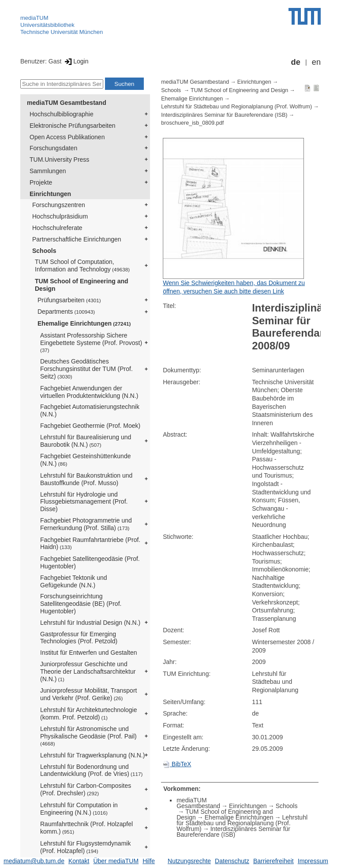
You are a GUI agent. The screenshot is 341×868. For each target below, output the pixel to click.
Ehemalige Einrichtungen (84, 323)
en (316, 62)
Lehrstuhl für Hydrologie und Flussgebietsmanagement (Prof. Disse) (84, 502)
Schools (44, 251)
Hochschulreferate (57, 228)
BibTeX (177, 764)
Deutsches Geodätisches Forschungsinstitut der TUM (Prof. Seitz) (86, 369)
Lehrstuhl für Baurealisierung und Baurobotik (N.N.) (86, 441)
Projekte (41, 182)
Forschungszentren (59, 205)
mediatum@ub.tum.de (34, 861)
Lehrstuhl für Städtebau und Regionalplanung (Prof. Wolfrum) (236, 107)
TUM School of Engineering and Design (82, 285)
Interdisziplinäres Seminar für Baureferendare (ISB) (224, 115)
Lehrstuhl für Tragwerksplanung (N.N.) (92, 755)
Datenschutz (232, 861)
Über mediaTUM (116, 861)
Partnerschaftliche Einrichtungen (77, 239)
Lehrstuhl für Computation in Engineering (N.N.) (79, 809)
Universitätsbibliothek (47, 25)
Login (76, 61)
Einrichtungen (50, 194)
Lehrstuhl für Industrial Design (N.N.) (90, 623)
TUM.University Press (59, 160)
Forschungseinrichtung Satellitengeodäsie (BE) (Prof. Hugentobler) (81, 604)
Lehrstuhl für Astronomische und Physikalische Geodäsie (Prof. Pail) (88, 736)
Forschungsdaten (53, 148)
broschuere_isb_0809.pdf (192, 123)
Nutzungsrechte (189, 861)
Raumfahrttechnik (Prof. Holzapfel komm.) (86, 828)
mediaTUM (34, 18)
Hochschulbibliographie (62, 114)
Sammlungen (48, 171)
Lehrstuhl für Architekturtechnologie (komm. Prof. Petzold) (88, 714)
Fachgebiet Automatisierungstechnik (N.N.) (90, 410)
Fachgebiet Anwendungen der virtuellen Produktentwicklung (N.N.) (89, 392)
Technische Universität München (62, 32)
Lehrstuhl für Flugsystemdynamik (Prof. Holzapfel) (85, 847)
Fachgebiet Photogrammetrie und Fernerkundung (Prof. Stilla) (86, 524)
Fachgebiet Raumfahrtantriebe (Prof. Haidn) (90, 543)
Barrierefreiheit (274, 861)
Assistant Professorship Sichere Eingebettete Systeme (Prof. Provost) (91, 342)
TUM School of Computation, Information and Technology (82, 265)
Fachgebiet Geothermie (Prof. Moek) (90, 426)
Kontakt (79, 861)
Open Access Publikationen (67, 137)
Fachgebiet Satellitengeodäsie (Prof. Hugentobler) (90, 562)
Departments (66, 312)
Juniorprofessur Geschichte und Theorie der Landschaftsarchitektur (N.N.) (88, 671)
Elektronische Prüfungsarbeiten (73, 126)
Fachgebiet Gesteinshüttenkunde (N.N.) (85, 460)
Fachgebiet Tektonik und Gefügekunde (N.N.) (74, 581)
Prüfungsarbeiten (69, 300)
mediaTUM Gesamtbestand (67, 103)
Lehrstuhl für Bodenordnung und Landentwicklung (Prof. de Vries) (91, 770)
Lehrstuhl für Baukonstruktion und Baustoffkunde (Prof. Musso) (86, 479)
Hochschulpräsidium (60, 216)
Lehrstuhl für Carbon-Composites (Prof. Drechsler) (86, 789)
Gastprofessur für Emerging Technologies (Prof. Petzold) (79, 638)
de (296, 62)
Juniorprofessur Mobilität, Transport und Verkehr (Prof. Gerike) (88, 694)
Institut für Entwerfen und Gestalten (88, 653)
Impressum (313, 861)
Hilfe (149, 861)
